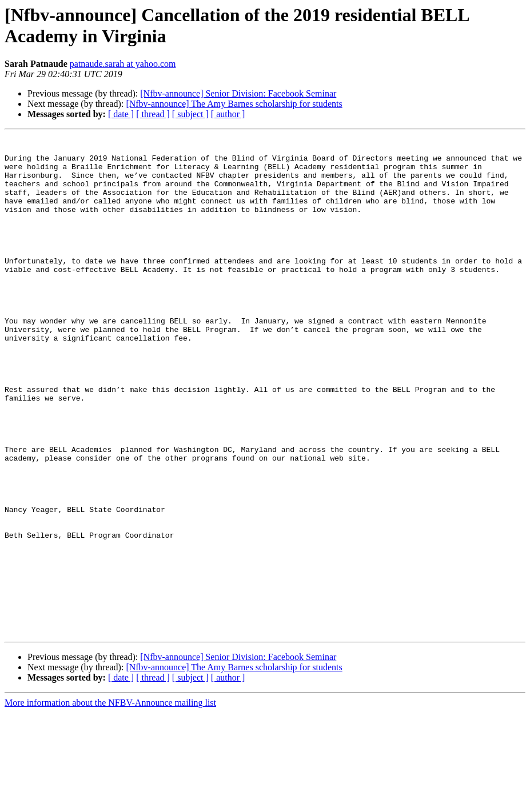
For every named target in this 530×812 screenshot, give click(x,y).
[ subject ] (190, 114)
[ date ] (121, 114)
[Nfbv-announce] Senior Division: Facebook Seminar (238, 93)
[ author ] (228, 114)
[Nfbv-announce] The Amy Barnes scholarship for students (234, 104)
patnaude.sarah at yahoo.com (123, 64)
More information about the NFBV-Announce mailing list (110, 802)
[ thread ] (153, 114)
